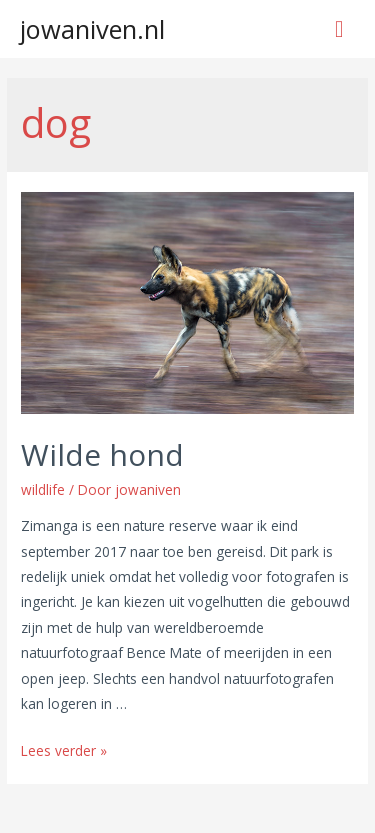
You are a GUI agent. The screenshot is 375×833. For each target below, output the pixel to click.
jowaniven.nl (92, 29)
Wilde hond (102, 454)
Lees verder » (64, 750)
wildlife (43, 489)
